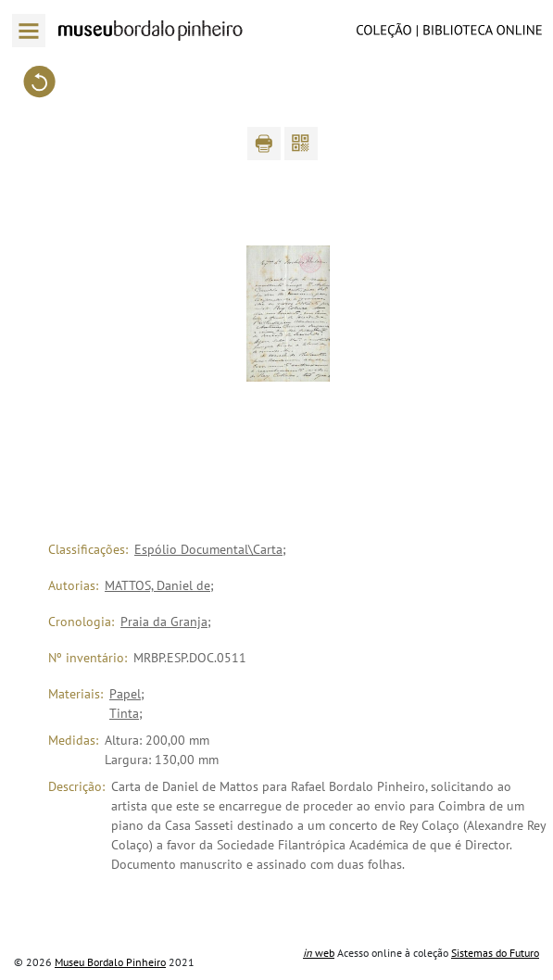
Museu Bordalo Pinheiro (110, 962)
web (319, 953)
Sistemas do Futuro (495, 953)
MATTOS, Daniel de (157, 585)
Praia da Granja (164, 622)
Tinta (124, 713)
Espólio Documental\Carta (208, 549)
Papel (125, 694)
